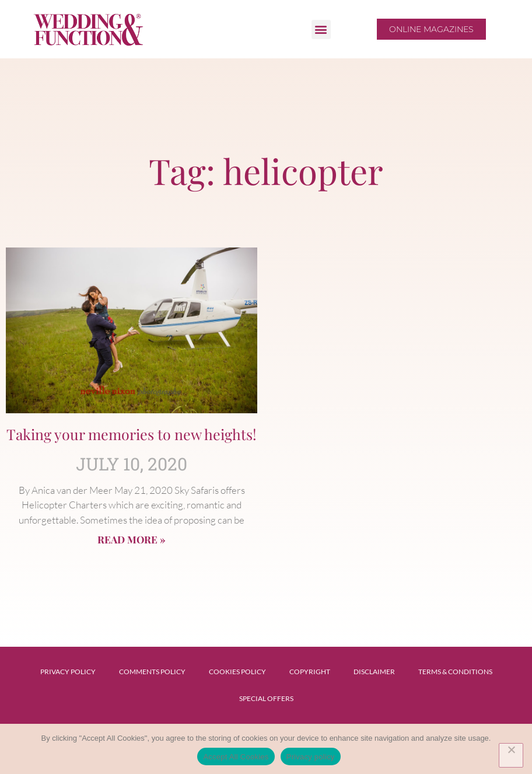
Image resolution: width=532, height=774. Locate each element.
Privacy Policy (68, 672)
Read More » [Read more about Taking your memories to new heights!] (132, 539)
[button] (321, 29)
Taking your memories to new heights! (132, 434)
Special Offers (266, 698)
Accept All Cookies (236, 757)
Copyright (310, 672)
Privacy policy (311, 757)
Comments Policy (152, 672)
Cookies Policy (237, 672)
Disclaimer (374, 672)
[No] (511, 755)
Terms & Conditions (455, 672)
